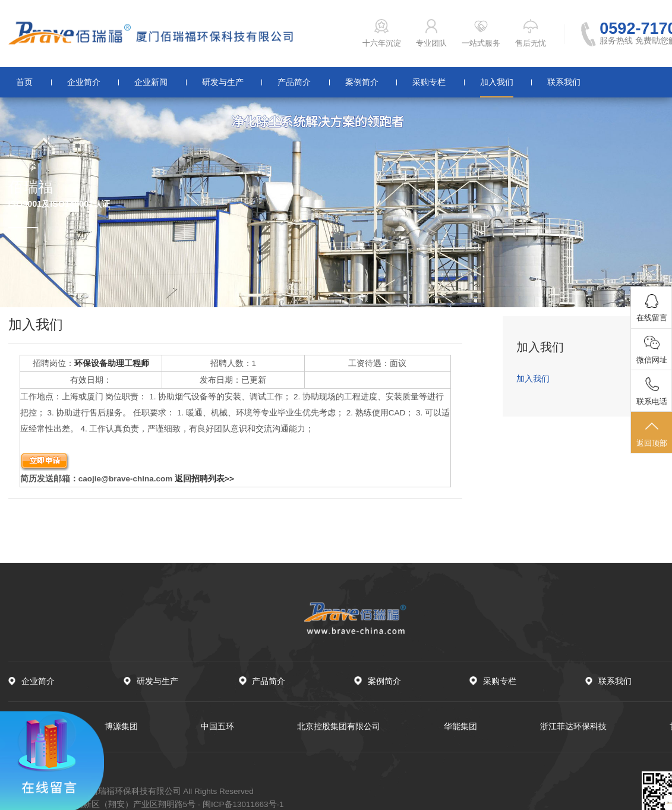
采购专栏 (429, 82)
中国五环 (217, 727)
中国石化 (25, 727)
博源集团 (121, 727)
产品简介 (294, 82)
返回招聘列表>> (204, 479)
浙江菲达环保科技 (573, 727)
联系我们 (564, 82)
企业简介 (84, 82)
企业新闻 (151, 82)
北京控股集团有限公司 (339, 727)
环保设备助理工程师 (112, 363)
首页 (24, 82)
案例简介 (362, 82)
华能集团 (460, 727)
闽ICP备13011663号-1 (243, 804)
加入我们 (497, 82)
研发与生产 (223, 82)
